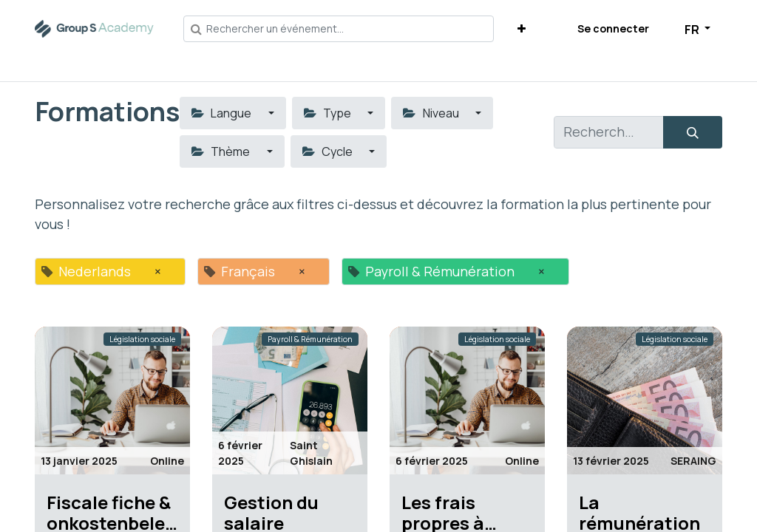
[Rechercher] (693, 132)
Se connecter (613, 28)
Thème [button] (222, 151)
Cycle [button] (329, 151)
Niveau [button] (432, 113)
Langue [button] (223, 113)
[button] (522, 28)
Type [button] (329, 113)
